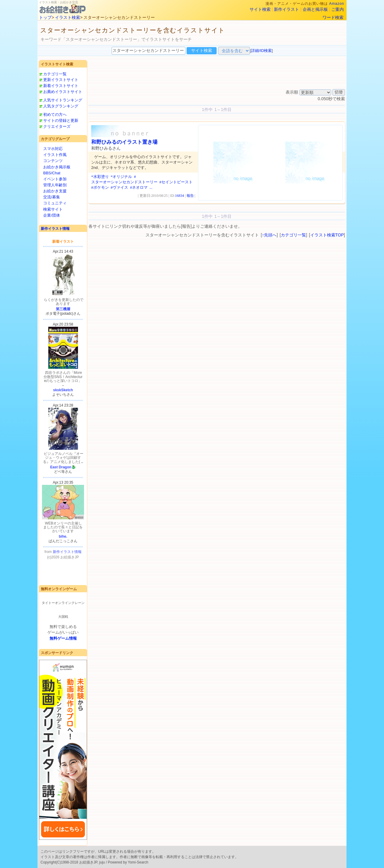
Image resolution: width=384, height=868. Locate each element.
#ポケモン (100, 187)
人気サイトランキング (63, 100)
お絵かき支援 (55, 191)
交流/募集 (52, 197)
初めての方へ (55, 114)
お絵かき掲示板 (57, 167)
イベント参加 (55, 179)
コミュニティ (55, 203)
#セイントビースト (176, 182)
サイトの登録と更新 (61, 120)
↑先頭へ (269, 235)
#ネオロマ (139, 187)
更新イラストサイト (61, 80)
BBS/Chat (52, 173)
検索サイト (53, 209)
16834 (179, 196)
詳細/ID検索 (261, 51)
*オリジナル (121, 177)
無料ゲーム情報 (63, 638)
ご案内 (337, 9)
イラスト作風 (55, 155)
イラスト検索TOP (327, 235)
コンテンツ (53, 161)
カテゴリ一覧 (55, 74)
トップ (45, 17)
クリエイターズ (57, 126)
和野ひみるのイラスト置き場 (124, 142)
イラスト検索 (67, 17)
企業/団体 (52, 215)
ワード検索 (333, 17)
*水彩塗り (100, 177)
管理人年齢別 (55, 185)
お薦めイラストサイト (63, 92)
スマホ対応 (53, 149)
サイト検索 (260, 9)
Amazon (337, 4)
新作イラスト (286, 9)
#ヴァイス (120, 187)
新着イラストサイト (61, 86)
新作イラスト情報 (55, 229)
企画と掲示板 (315, 9)
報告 (190, 196)
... (151, 187)
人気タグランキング (61, 106)
